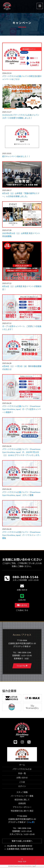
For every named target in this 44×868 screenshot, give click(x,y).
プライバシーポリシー (22, 807)
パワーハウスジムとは (22, 769)
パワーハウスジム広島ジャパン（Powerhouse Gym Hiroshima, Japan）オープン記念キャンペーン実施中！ (22, 409)
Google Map (22, 666)
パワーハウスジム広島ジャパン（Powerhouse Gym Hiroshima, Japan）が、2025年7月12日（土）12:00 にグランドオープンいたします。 (21, 452)
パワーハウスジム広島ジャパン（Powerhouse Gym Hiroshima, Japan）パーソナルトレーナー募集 (22, 535)
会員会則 (22, 803)
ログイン (22, 786)
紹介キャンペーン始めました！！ (16, 156)
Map (31, 822)
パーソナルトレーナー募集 (22, 796)
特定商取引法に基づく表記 (22, 811)
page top (22, 860)
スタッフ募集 (22, 792)
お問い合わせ (22, 778)
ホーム (22, 765)
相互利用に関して (22, 800)
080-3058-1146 (26, 577)
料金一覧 (22, 773)
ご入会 (22, 782)
